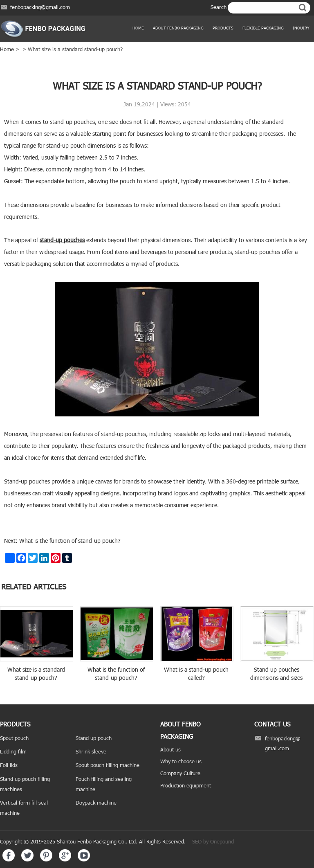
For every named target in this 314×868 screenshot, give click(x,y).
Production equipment (186, 785)
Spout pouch (14, 738)
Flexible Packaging (263, 28)
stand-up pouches (62, 240)
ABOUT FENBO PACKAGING (178, 28)
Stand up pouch (94, 738)
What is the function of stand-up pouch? (69, 541)
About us (170, 749)
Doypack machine (96, 803)
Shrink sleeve (91, 751)
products (223, 28)
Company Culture (180, 773)
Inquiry (301, 28)
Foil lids (9, 765)
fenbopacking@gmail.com (40, 7)
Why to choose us (181, 761)
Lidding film (13, 751)
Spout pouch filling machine (108, 765)
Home (138, 28)
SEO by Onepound (213, 841)
